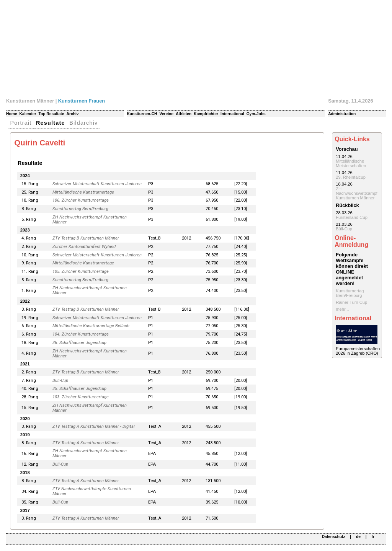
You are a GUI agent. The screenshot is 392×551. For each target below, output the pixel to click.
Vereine (167, 114)
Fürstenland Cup (352, 217)
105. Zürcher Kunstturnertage (81, 271)
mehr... (342, 309)
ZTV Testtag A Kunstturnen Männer (86, 443)
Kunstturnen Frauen (82, 101)
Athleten (184, 114)
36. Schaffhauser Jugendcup (79, 343)
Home (11, 114)
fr (373, 537)
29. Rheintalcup (351, 177)
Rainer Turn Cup (351, 302)
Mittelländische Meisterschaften (351, 163)
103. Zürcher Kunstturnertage (81, 397)
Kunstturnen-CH (142, 114)
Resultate (51, 123)
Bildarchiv (83, 123)
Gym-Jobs (256, 114)
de (358, 537)
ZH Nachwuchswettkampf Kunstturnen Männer (357, 193)
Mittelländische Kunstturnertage (83, 192)
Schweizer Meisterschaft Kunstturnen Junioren (97, 184)
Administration (342, 114)
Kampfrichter (206, 114)
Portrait (21, 123)
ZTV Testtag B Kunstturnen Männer (86, 238)
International (232, 114)
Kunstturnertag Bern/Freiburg (80, 209)
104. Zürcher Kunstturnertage (81, 334)
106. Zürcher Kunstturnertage (81, 200)
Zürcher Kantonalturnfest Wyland (84, 247)
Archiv (73, 114)
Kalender (28, 114)
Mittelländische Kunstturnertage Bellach (91, 326)
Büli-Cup (60, 381)
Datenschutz (334, 537)
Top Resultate (51, 114)
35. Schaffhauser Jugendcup (79, 389)
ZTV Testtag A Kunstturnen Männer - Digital (94, 426)
